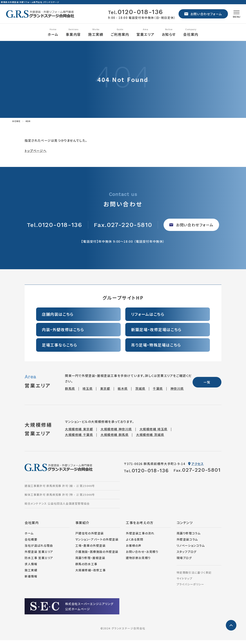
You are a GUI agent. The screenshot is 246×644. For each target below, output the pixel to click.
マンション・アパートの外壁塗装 (97, 543)
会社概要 (31, 543)
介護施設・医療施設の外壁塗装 (97, 555)
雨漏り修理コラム (189, 537)
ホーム (53, 38)
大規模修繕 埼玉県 (154, 433)
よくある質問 (135, 543)
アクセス (196, 468)
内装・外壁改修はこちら (63, 333)
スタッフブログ (187, 555)
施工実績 (31, 574)
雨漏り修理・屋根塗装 (90, 562)
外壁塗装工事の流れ (140, 537)
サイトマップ (185, 582)
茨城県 (140, 392)
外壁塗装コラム (187, 543)
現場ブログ (184, 562)
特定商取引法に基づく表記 (194, 576)
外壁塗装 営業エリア (39, 555)
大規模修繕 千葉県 (79, 438)
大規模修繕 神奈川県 (116, 433)
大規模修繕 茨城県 (150, 438)
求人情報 (31, 568)
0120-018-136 (132, 14)
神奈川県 (177, 392)
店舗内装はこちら (58, 318)
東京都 (105, 392)
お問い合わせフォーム (199, 16)
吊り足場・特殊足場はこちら (156, 349)
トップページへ (36, 154)
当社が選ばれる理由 (39, 549)
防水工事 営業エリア (39, 562)
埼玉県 (88, 392)
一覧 (207, 386)
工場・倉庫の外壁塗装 (91, 549)
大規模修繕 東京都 (79, 433)
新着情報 (31, 580)
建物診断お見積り (138, 562)
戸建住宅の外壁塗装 (90, 537)
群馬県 (70, 392)
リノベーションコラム (191, 549)
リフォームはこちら (148, 318)
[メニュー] (235, 16)
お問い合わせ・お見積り (142, 555)
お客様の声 (134, 549)
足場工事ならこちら (59, 349)
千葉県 (158, 392)
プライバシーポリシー (190, 588)
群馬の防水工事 (86, 568)
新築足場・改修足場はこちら (156, 333)
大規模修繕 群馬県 (115, 438)
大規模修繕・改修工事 (91, 574)
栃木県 (123, 392)
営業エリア (145, 38)
